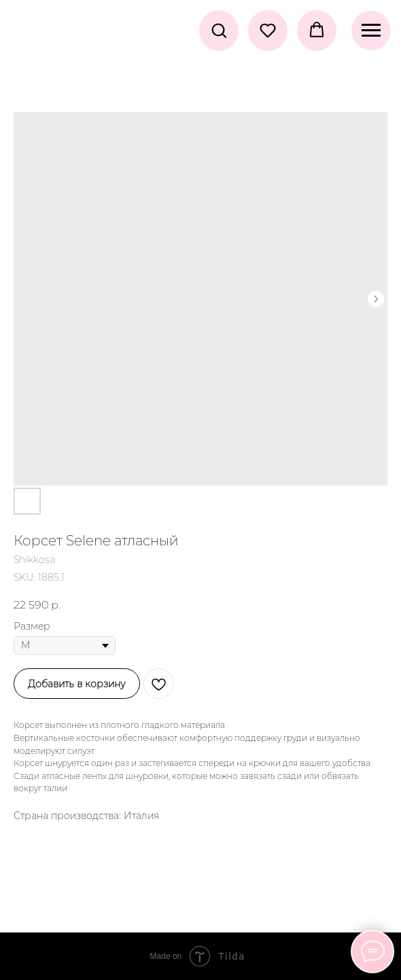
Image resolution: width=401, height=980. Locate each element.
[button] (219, 30)
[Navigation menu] (371, 31)
